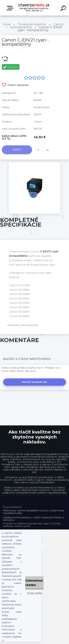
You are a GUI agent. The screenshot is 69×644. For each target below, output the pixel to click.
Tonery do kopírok (32, 24)
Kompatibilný (21, 27)
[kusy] (40, 150)
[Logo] (34, 8)
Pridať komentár (34, 382)
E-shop (11, 8)
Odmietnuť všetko (34, 583)
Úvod (7, 24)
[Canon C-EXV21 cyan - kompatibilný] (34, 164)
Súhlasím (34, 593)
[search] (64, 9)
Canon (59, 24)
